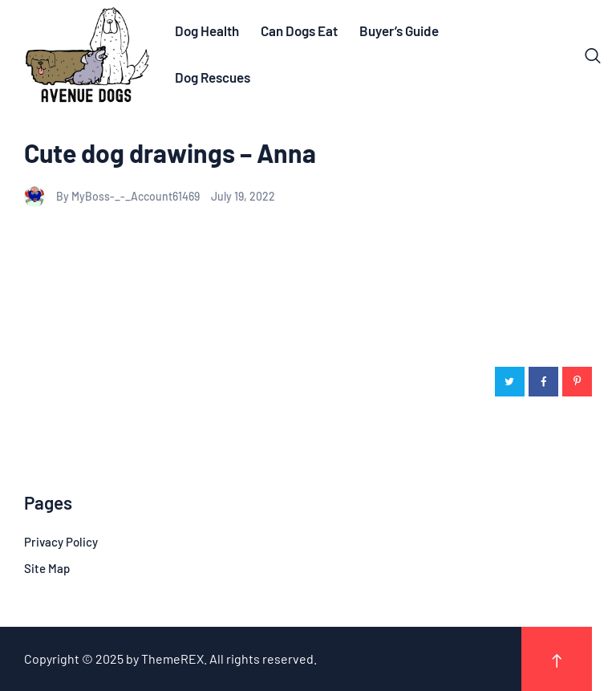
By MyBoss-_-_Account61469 (113, 196)
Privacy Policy (61, 542)
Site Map (47, 568)
